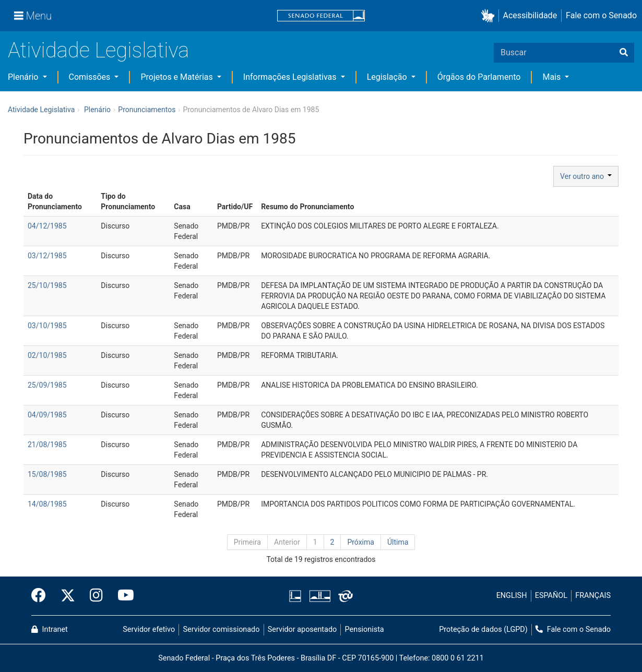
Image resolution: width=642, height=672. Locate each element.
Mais (552, 77)
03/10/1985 (47, 326)
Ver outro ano (586, 176)
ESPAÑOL (551, 596)
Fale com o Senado (601, 15)
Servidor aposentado (302, 629)
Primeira (247, 542)
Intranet (50, 629)
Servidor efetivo (149, 629)
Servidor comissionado (222, 629)
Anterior (287, 542)
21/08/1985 (47, 445)
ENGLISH (512, 596)
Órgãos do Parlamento (479, 77)
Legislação (388, 77)
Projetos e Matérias (177, 77)
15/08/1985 (47, 474)
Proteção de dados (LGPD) (483, 629)
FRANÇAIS (593, 596)
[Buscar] (624, 53)
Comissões (91, 77)
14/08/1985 (47, 504)
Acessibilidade (530, 15)
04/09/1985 (47, 415)
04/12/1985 (47, 226)
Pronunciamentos (147, 110)
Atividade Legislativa (98, 50)
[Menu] (33, 16)
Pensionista (365, 629)
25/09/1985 (47, 385)
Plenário (24, 77)
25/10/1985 (47, 285)
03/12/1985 (47, 256)
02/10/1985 (47, 355)
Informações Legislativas (291, 77)
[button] (490, 16)
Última (398, 542)
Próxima (361, 542)
